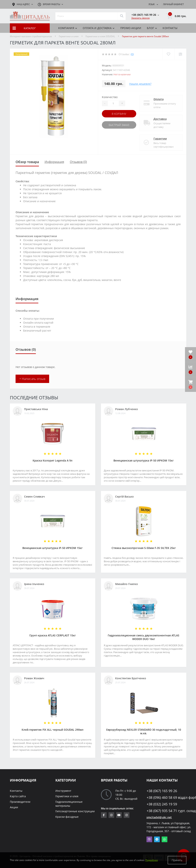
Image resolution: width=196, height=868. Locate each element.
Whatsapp (165, 839)
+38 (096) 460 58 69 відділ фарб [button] (166, 798)
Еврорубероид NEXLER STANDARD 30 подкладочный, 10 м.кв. (144, 731)
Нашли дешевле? (140, 84)
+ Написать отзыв (32, 379)
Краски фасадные (67, 817)
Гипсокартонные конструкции (75, 811)
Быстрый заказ (119, 125)
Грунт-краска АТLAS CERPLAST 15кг (53, 635)
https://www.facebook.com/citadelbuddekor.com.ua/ (104, 815)
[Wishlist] (168, 54)
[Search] (122, 16)
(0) (132, 54)
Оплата (159, 99)
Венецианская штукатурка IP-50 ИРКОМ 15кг (144, 460)
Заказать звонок (141, 18)
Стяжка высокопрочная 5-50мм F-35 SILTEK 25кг (144, 548)
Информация (54, 162)
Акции (14, 807)
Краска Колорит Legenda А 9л (53, 460)
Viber (149, 839)
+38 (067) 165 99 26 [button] (162, 791)
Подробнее (152, 860)
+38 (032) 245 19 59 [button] (162, 804)
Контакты (170, 28)
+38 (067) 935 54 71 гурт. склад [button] (166, 811)
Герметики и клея (69, 36)
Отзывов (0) (78, 162)
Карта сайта (18, 796)
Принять (177, 860)
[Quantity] (113, 103)
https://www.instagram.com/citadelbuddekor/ (127, 815)
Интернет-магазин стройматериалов (31, 36)
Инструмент (63, 791)
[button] (190, 384)
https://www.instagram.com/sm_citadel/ (111, 815)
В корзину (119, 114)
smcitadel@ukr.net (159, 817)
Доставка (160, 119)
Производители (20, 802)
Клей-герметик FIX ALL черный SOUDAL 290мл (53, 730)
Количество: (110, 97)
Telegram (157, 839)
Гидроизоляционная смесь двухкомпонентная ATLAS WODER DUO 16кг (144, 637)
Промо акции (131, 28)
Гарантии (160, 139)
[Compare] (180, 54)
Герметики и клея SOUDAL (100, 36)
